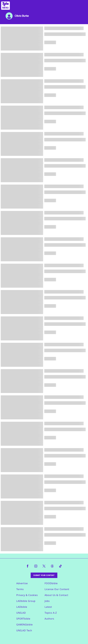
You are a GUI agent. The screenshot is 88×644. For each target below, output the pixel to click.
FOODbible (51, 583)
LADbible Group (26, 601)
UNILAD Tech (24, 630)
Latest (48, 607)
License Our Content (57, 589)
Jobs (47, 601)
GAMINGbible (25, 625)
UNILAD (21, 613)
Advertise (22, 583)
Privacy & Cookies (27, 595)
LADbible (22, 607)
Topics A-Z (51, 613)
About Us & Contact (56, 595)
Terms (20, 589)
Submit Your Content (44, 575)
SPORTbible (23, 619)
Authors (49, 619)
